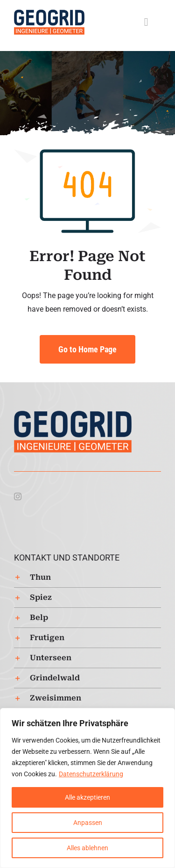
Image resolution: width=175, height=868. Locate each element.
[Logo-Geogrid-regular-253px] (49, 13)
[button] (87, 577)
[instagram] (18, 496)
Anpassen (88, 823)
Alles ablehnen (87, 848)
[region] (87, 788)
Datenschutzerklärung (91, 774)
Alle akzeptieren (87, 797)
